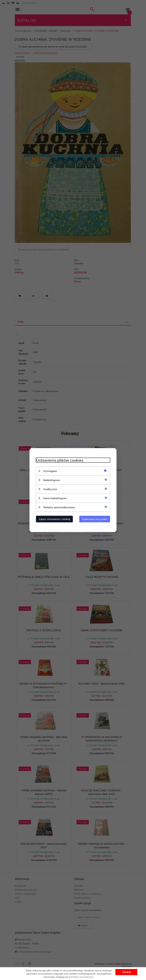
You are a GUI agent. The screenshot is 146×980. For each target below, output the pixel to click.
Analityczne (50, 489)
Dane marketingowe (55, 498)
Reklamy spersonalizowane (59, 507)
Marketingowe (52, 480)
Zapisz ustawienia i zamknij (54, 519)
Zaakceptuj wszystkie (95, 519)
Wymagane (50, 471)
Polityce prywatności (82, 977)
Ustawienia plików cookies (60, 460)
